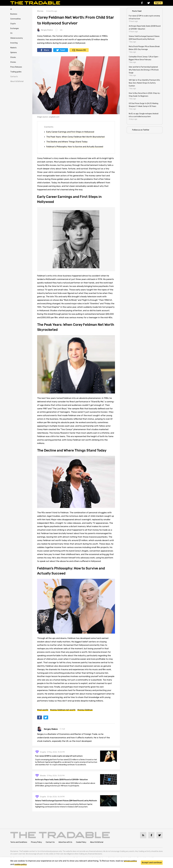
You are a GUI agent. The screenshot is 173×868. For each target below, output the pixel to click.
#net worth (43, 710)
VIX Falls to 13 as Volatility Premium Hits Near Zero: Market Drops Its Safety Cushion (144, 83)
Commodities (16, 19)
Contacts (14, 77)
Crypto (13, 24)
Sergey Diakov (45, 30)
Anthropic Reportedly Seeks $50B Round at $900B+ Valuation (62, 780)
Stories (13, 62)
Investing (14, 43)
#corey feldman (85, 710)
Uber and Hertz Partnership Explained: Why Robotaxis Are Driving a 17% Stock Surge (144, 70)
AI (11, 9)
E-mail (62, 729)
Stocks (13, 57)
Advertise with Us (65, 842)
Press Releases (16, 67)
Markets (13, 48)
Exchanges (15, 28)
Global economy (17, 38)
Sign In (158, 3)
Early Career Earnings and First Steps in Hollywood (70, 132)
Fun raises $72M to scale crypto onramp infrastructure (59, 756)
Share (46, 50)
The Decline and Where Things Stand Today (67, 142)
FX (11, 33)
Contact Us (50, 842)
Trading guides (16, 72)
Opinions (14, 53)
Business (14, 14)
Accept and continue (152, 863)
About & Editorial (17, 81)
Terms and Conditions (19, 842)
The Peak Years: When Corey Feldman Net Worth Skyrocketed (75, 137)
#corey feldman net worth (63, 710)
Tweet (63, 50)
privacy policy (130, 861)
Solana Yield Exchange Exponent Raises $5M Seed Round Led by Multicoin (66, 801)
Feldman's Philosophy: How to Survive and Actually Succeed (75, 147)
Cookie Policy (81, 842)
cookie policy (21, 864)
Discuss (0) (81, 50)
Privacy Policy (36, 842)
